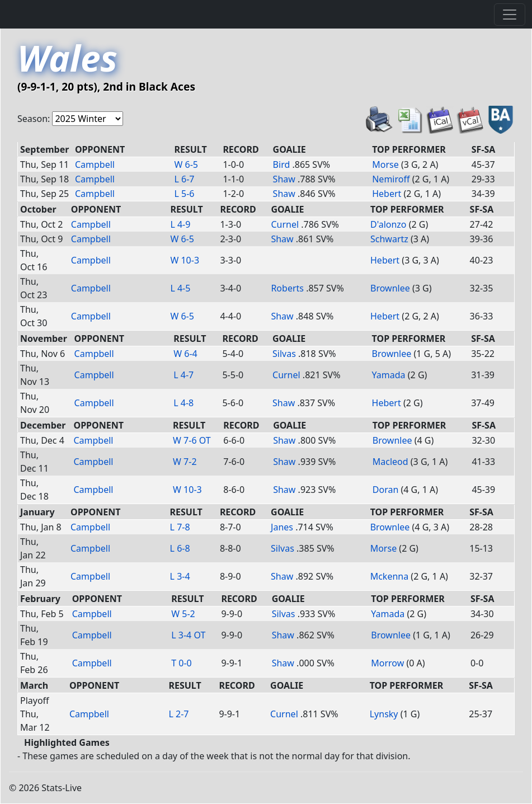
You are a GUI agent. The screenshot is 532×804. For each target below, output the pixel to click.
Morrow (387, 663)
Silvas (284, 354)
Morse (385, 164)
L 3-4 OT (188, 635)
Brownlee (390, 288)
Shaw (284, 179)
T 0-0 (182, 663)
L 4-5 (180, 288)
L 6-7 (185, 179)
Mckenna (390, 576)
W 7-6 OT (192, 440)
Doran (386, 490)
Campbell (95, 164)
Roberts (287, 288)
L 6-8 (180, 548)
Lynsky (384, 714)
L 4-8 (183, 403)
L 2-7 (178, 714)
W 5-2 (183, 614)
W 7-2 (185, 462)
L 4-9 (180, 224)
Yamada (389, 375)
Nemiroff (391, 179)
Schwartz (389, 239)
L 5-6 (185, 194)
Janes (282, 527)
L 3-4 (180, 576)
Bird (282, 164)
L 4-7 (183, 375)
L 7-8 (180, 527)
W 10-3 (185, 260)
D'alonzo (389, 224)
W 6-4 (185, 354)
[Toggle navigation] (510, 15)
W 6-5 (187, 164)
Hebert (387, 194)
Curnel (285, 224)
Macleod (390, 462)
